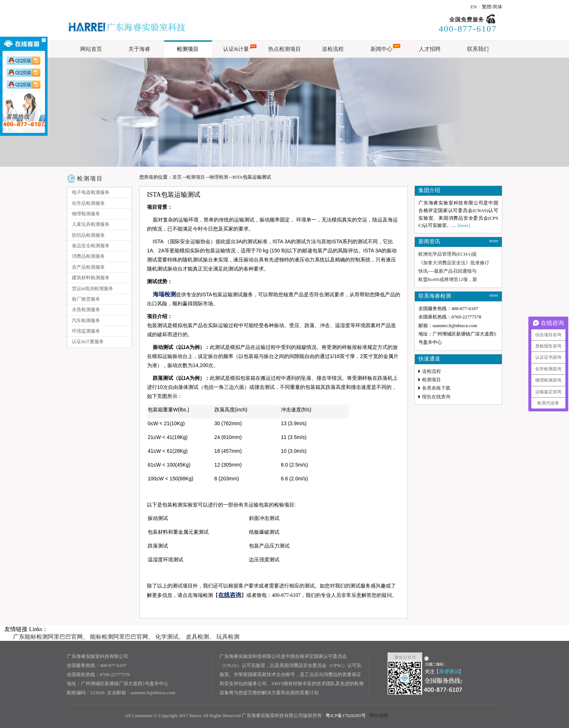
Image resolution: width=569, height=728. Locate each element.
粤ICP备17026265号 (346, 715)
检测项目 (90, 178)
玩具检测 (228, 637)
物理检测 (219, 177)
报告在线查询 (436, 397)
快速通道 (429, 359)
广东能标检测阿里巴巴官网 (48, 637)
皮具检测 (197, 637)
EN (474, 7)
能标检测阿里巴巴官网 (119, 637)
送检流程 (431, 371)
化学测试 (167, 637)
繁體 (487, 7)
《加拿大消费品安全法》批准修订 (454, 263)
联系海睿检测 (435, 296)
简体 (498, 7)
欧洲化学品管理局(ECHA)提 (448, 254)
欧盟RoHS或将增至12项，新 (448, 279)
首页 (177, 177)
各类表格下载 (436, 388)
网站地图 (379, 715)
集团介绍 (429, 190)
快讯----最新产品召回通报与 (447, 271)
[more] (464, 225)
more (494, 241)
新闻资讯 (429, 241)
